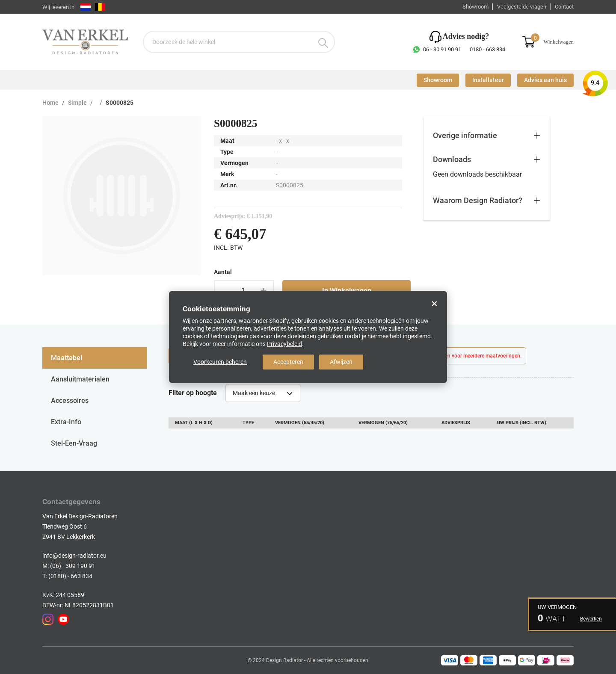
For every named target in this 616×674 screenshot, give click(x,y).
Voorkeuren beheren (220, 362)
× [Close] (434, 304)
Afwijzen (341, 362)
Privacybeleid (284, 344)
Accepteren (288, 362)
